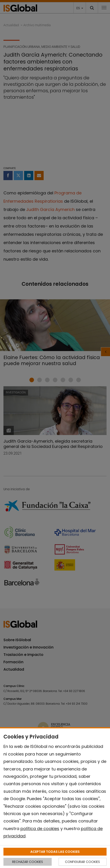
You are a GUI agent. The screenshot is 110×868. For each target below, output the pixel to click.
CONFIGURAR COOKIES (82, 862)
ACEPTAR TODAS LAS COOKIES (55, 852)
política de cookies (40, 829)
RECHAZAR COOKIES (28, 862)
